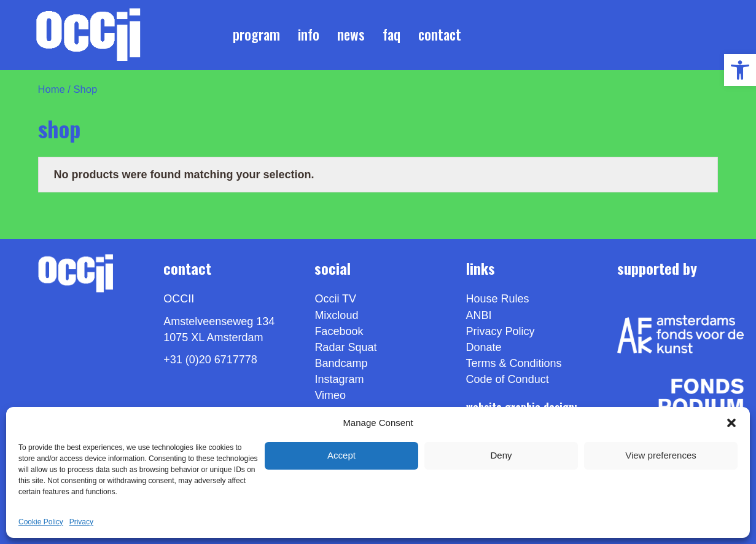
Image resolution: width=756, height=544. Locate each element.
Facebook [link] (339, 331)
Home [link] (52, 89)
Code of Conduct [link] (508, 379)
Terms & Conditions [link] (514, 363)
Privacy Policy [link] (501, 331)
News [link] (351, 34)
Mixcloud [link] (336, 315)
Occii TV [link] (335, 299)
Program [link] (256, 34)
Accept (341, 455)
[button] (731, 423)
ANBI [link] (479, 315)
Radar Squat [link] (345, 347)
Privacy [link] (81, 522)
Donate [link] (484, 347)
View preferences (661, 455)
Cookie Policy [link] (41, 522)
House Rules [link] (498, 299)
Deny (501, 455)
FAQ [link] (392, 34)
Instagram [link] (339, 379)
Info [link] (309, 34)
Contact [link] (440, 34)
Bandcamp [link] (341, 363)
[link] (740, 70)
